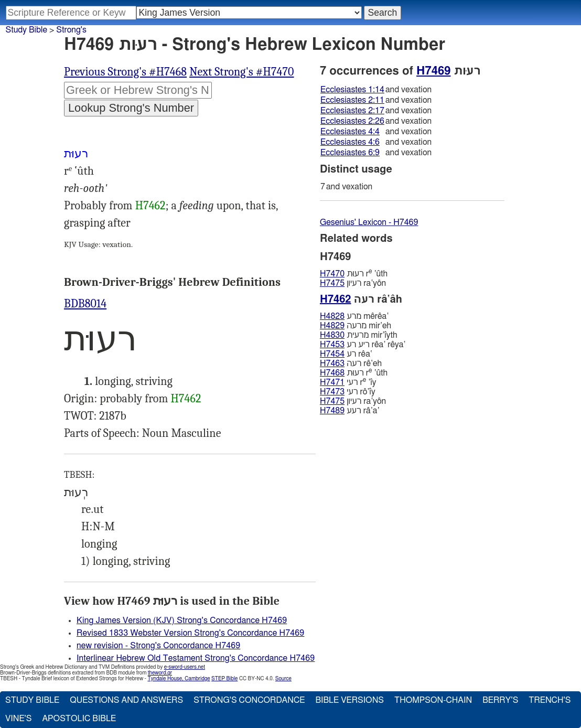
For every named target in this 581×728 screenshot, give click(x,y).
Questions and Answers (126, 700)
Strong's (71, 30)
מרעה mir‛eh (356, 326)
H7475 (332, 283)
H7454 (332, 354)
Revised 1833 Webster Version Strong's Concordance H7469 (190, 633)
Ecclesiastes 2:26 (352, 121)
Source (283, 679)
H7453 (332, 345)
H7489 (332, 411)
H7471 (332, 382)
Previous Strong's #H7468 (125, 72)
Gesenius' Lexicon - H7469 (369, 222)
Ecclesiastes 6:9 (350, 153)
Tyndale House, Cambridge (179, 679)
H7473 (332, 392)
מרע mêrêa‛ (354, 316)
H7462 (150, 206)
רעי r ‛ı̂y (348, 382)
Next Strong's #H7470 (241, 72)
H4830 (332, 335)
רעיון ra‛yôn (353, 283)
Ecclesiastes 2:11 (352, 100)
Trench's (550, 700)
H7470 (332, 274)
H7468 (332, 373)
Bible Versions (349, 700)
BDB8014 (85, 304)
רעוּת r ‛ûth (354, 274)
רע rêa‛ (346, 354)
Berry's (500, 700)
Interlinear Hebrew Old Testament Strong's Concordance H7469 (196, 658)
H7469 (433, 71)
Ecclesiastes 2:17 (352, 111)
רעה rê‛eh (351, 363)
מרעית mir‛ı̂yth (359, 335)
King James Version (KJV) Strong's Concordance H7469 (182, 620)
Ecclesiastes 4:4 (350, 132)
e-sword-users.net (185, 667)
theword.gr (160, 673)
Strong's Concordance (249, 700)
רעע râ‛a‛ (349, 411)
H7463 (332, 363)
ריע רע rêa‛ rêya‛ (363, 345)
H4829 (332, 326)
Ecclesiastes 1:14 (352, 90)
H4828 (332, 316)
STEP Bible (224, 679)
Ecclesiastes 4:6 (350, 142)
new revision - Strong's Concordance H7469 (158, 646)
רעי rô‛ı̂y (348, 392)
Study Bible (26, 30)
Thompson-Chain (433, 700)
